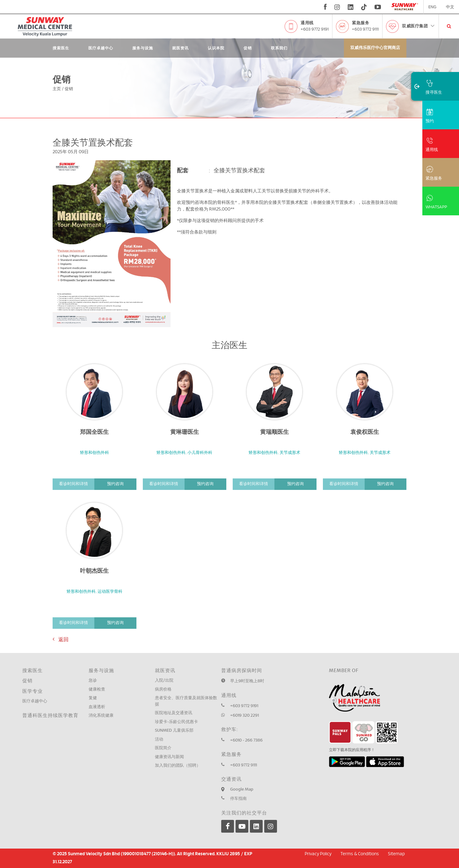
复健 (93, 698)
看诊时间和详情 (73, 484)
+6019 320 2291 (244, 716)
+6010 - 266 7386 (246, 740)
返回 (61, 639)
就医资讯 (180, 48)
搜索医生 (61, 48)
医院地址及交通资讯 (174, 713)
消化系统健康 (101, 716)
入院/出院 (164, 681)
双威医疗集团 (419, 26)
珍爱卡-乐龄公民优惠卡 (176, 722)
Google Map (242, 789)
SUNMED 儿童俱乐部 (174, 731)
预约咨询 (115, 484)
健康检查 (97, 689)
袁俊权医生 (365, 432)
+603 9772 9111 (365, 29)
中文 (450, 7)
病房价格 (163, 689)
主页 (57, 89)
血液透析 (97, 707)
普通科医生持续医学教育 (50, 716)
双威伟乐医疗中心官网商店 (375, 48)
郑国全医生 (94, 432)
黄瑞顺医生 (274, 432)
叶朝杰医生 (94, 571)
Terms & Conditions (360, 854)
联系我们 (279, 48)
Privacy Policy (318, 854)
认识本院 (216, 48)
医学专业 (33, 691)
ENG (432, 7)
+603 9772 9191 (315, 29)
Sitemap (396, 854)
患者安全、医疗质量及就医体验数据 (186, 701)
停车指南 (238, 799)
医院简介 (163, 748)
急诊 (93, 681)
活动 (159, 739)
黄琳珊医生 (185, 432)
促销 (248, 48)
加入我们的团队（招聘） (178, 766)
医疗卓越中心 (101, 48)
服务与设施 (143, 48)
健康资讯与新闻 (169, 757)
